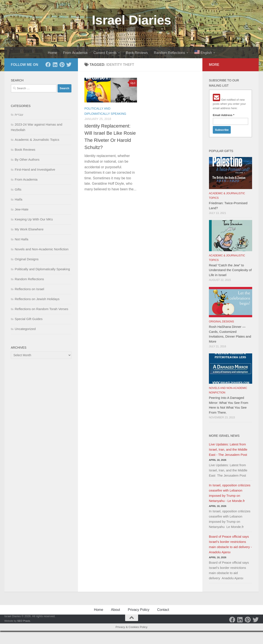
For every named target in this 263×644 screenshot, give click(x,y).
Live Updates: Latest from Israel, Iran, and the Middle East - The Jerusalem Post (228, 449)
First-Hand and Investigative (35, 169)
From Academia (75, 53)
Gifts (18, 189)
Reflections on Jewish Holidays (37, 299)
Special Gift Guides (29, 319)
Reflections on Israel (29, 289)
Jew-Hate (22, 209)
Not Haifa (22, 239)
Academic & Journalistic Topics (37, 140)
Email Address (223, 115)
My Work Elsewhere (29, 229)
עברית (19, 114)
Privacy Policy (139, 610)
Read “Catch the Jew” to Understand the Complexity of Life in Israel (230, 270)
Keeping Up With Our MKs (34, 219)
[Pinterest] (62, 65)
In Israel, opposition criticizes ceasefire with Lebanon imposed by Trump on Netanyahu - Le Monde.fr (230, 493)
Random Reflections (169, 53)
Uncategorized (25, 329)
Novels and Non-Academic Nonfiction (42, 249)
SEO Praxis (24, 621)
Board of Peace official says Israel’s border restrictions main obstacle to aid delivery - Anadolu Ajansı (230, 544)
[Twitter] (69, 65)
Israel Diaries (131, 20)
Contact (163, 610)
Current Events (105, 53)
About (116, 610)
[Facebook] (48, 65)
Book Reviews (137, 53)
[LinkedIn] (55, 65)
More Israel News (224, 436)
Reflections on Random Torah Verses (41, 309)
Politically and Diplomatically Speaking (42, 269)
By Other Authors (27, 159)
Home (52, 53)
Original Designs (27, 259)
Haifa (19, 199)
